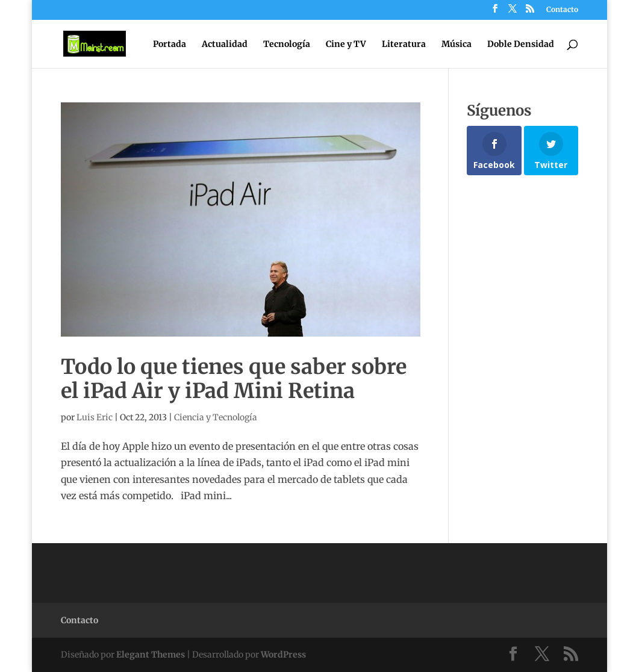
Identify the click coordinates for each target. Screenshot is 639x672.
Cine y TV (346, 45)
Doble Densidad (521, 45)
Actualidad (225, 45)
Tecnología (287, 45)
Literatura (404, 45)
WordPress (283, 655)
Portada (170, 45)
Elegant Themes (151, 655)
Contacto (562, 10)
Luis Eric (95, 417)
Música (457, 45)
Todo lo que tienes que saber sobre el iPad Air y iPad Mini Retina (234, 379)
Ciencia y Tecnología (216, 417)
